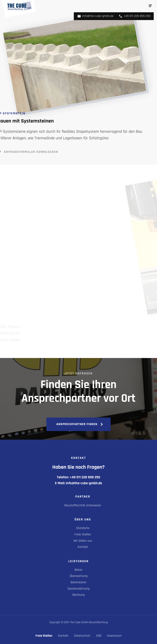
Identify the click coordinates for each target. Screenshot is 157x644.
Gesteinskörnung (78, 589)
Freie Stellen (83, 534)
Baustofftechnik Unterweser (83, 505)
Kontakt (83, 547)
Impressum (114, 636)
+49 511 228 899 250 (135, 16)
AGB (99, 636)
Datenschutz (82, 636)
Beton (78, 570)
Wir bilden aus (83, 541)
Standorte (83, 528)
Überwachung (78, 576)
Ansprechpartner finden (77, 424)
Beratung (78, 595)
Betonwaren (78, 582)
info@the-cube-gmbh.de (95, 16)
